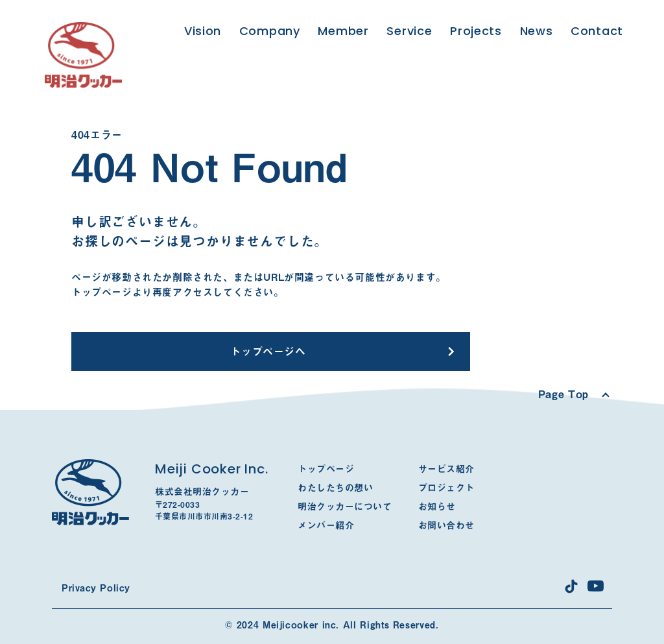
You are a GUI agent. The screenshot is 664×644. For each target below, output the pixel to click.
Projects (476, 31)
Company (270, 31)
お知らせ (437, 507)
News (537, 31)
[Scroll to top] (573, 394)
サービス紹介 (446, 469)
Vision (203, 31)
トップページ (326, 469)
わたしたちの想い (335, 488)
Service (409, 31)
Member (343, 31)
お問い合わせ (446, 525)
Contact (597, 31)
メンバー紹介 (326, 525)
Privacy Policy (96, 588)
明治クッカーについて (345, 507)
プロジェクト (446, 488)
